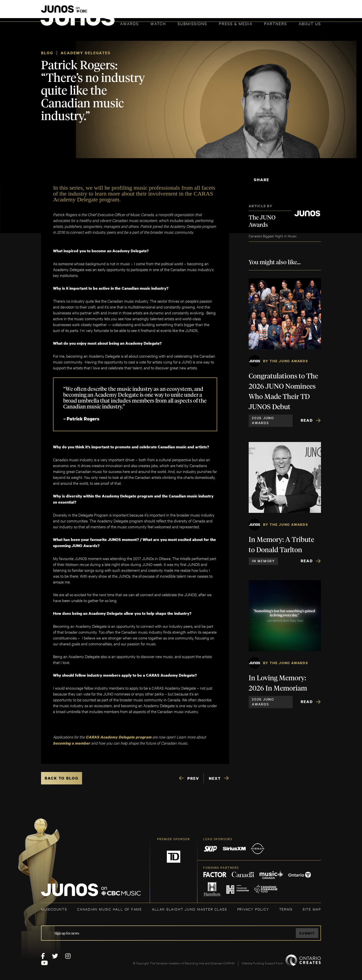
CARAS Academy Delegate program (119, 737)
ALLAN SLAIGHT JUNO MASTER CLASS (189, 909)
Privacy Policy (253, 909)
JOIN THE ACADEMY (253, 11)
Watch (158, 23)
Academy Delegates (86, 53)
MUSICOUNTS (54, 909)
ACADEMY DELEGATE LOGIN (298, 11)
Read (307, 420)
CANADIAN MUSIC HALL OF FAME (110, 909)
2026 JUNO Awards (263, 420)
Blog (47, 53)
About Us (310, 23)
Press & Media (236, 23)
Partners (276, 23)
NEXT (215, 778)
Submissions (192, 23)
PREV (193, 778)
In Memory (263, 561)
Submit (307, 933)
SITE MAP (312, 909)
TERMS (286, 909)
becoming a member (72, 743)
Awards (129, 23)
